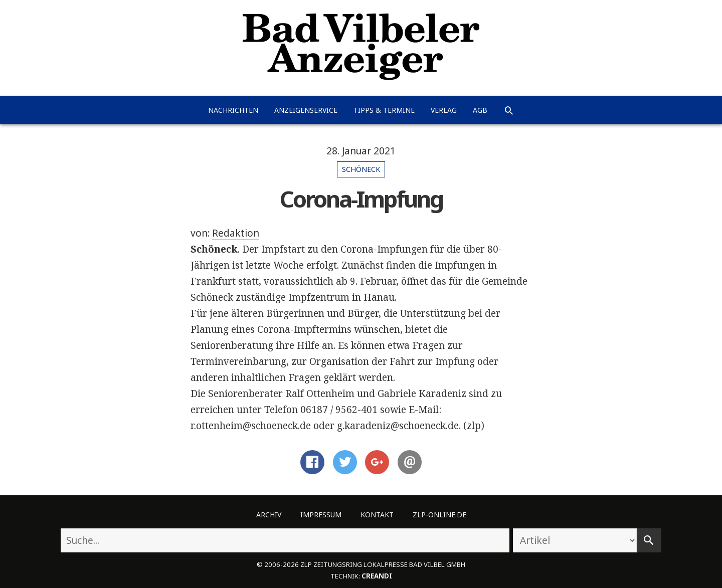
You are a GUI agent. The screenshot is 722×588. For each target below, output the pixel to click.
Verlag (444, 110)
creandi (377, 576)
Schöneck (361, 169)
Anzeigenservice (306, 110)
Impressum (321, 515)
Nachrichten (233, 110)
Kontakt (377, 515)
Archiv (269, 515)
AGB (480, 110)
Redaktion (236, 233)
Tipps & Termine (384, 110)
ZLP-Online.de (439, 515)
